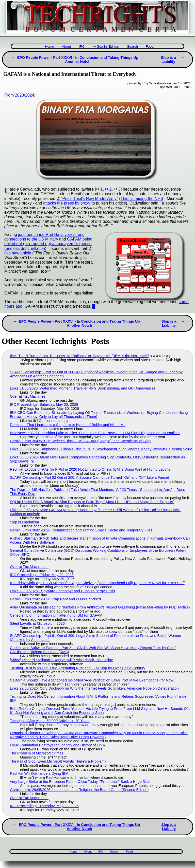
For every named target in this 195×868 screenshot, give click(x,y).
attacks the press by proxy (67, 203)
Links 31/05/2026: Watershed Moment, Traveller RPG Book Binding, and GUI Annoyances (83, 388)
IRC (82, 47)
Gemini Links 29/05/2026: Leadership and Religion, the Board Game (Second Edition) (79, 790)
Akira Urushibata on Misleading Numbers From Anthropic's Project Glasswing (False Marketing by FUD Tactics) (100, 607)
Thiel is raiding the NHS (142, 199)
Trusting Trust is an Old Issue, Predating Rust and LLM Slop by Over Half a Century (78, 668)
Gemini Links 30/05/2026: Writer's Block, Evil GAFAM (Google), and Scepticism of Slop (80, 441)
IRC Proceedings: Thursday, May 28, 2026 (44, 806)
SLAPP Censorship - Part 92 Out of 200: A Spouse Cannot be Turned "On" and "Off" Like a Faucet (89, 477)
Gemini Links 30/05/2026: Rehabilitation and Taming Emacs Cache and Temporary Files (81, 530)
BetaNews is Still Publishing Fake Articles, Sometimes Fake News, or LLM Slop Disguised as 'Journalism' (95, 433)
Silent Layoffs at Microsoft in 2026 (37, 623)
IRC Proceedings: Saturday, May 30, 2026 (44, 404)
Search (132, 47)
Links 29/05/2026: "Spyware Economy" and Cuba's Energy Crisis (62, 591)
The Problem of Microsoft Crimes (37, 753)
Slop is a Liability (168, 60)
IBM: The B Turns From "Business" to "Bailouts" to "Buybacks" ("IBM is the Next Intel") (79, 356)
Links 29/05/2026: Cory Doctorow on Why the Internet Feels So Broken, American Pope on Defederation (94, 688)
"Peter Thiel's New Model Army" (90, 199)
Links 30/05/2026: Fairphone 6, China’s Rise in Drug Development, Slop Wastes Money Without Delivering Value (101, 449)
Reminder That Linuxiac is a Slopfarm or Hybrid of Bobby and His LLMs (68, 425)
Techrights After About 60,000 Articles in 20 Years (50, 721)
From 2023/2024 (19, 95)
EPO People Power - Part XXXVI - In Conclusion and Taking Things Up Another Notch (78, 60)
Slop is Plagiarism (24, 522)
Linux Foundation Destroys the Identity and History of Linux (58, 745)
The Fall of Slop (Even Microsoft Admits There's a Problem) (58, 761)
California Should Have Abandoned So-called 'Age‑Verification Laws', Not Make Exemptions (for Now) (92, 680)
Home (50, 47)
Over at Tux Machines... (29, 396)
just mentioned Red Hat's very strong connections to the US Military (44, 237)
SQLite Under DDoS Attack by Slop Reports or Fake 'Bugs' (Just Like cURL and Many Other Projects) (92, 502)
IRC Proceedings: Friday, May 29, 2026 (42, 575)
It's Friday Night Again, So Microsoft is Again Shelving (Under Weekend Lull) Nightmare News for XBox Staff (97, 583)
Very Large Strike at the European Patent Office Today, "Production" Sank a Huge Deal (80, 782)
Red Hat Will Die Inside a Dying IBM (39, 773)
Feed (150, 47)
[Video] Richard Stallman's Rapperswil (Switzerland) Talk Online (61, 660)
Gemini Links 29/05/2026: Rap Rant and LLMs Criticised (55, 599)
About (67, 47)
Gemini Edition (108, 47)
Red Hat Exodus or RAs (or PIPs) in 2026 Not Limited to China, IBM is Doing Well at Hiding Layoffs (90, 469)
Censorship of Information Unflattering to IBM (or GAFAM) (57, 615)
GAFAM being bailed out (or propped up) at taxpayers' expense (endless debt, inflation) (48, 244)
